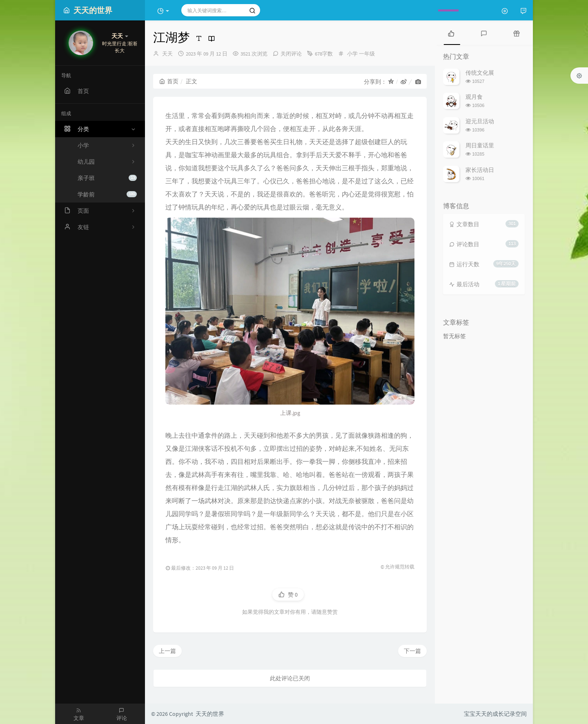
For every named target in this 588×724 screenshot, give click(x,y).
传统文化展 (480, 73)
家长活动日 (480, 170)
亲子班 (107, 178)
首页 (169, 81)
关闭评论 (291, 54)
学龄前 (107, 194)
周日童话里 (480, 145)
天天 (167, 54)
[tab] (451, 33)
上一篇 (167, 651)
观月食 (474, 97)
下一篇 (412, 651)
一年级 (367, 54)
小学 (352, 54)
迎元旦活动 (480, 121)
